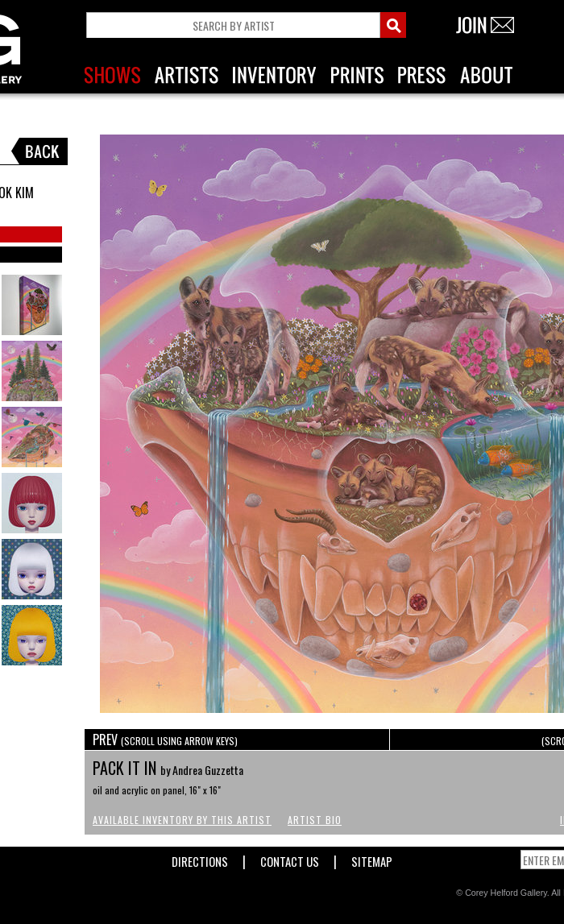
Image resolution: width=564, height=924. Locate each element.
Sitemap (372, 858)
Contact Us (290, 858)
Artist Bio (315, 820)
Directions (200, 858)
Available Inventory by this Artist (182, 820)
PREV (165, 740)
